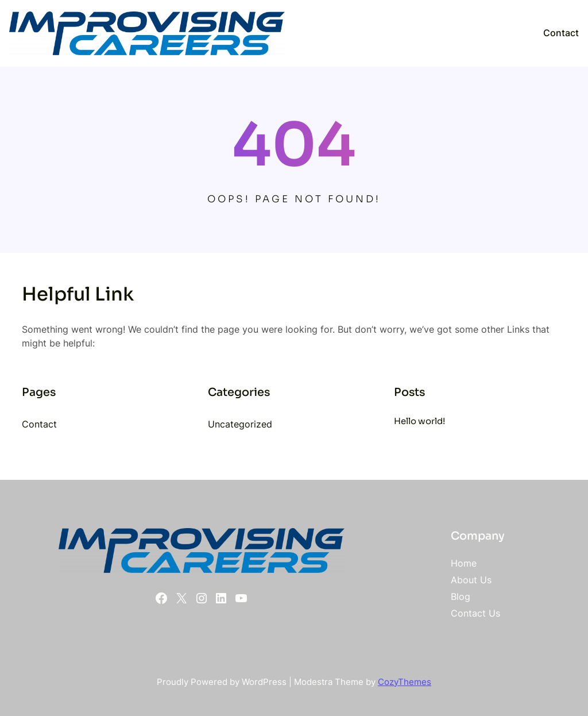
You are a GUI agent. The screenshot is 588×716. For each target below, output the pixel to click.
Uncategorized (240, 424)
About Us (471, 580)
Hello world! (419, 421)
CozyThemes (405, 682)
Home (464, 563)
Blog (461, 596)
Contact (561, 33)
